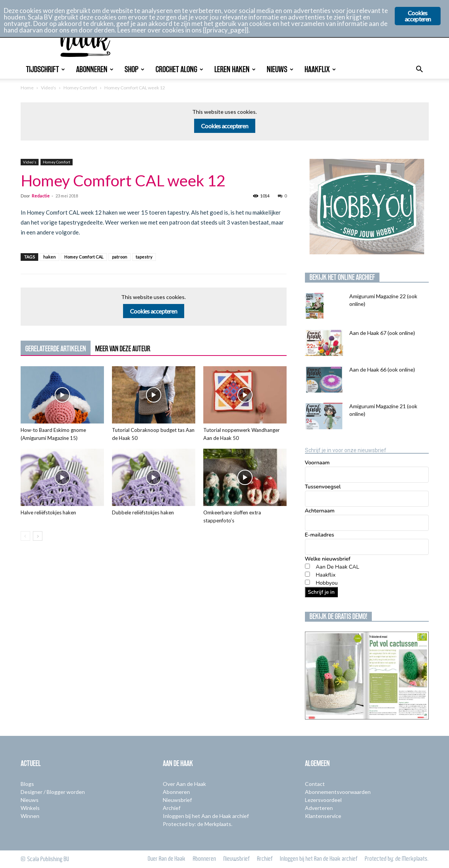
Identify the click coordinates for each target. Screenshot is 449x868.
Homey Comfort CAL (84, 257)
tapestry (144, 257)
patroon (120, 257)
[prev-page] (25, 536)
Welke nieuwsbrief (328, 559)
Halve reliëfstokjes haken (48, 512)
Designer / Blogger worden (53, 792)
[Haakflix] (307, 574)
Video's (49, 88)
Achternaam (320, 511)
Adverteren (319, 808)
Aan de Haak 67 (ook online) (382, 333)
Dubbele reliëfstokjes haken (143, 512)
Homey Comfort (80, 88)
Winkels (30, 808)
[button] (420, 70)
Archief (172, 808)
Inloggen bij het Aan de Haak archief (206, 816)
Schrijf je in (321, 592)
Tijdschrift (45, 69)
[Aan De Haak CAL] (307, 566)
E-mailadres (320, 535)
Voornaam (317, 463)
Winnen (30, 816)
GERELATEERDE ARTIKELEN (56, 349)
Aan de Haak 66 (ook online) (382, 369)
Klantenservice (323, 816)
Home (27, 88)
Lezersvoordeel (323, 800)
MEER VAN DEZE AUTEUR (123, 349)
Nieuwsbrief (177, 800)
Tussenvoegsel (323, 487)
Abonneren (95, 69)
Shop (135, 69)
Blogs (27, 784)
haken (49, 257)
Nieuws (280, 69)
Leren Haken (235, 69)
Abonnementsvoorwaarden (338, 792)
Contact (315, 784)
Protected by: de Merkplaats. (198, 824)
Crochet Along (179, 69)
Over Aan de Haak (184, 784)
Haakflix (320, 69)
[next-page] (38, 536)
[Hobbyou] (307, 582)
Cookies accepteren (224, 126)
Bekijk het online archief (342, 277)
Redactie (41, 196)
